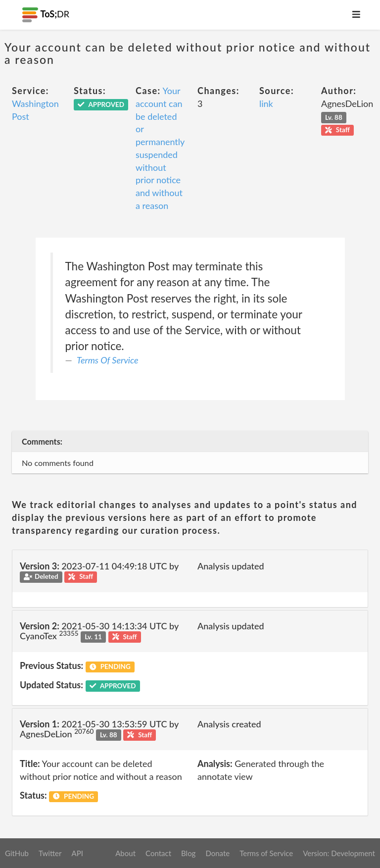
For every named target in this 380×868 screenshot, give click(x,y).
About (125, 853)
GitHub (17, 853)
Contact (158, 853)
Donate (217, 853)
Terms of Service (266, 853)
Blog (188, 853)
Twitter (50, 853)
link (266, 103)
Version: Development (339, 853)
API (77, 853)
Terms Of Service (108, 360)
